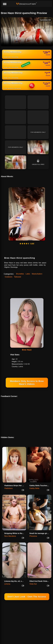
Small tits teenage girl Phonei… (40, 528)
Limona (7, 579)
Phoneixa (33, 531)
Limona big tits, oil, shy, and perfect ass (15, 576)
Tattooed (17, 277)
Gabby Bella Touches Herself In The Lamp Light (40, 480)
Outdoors (9, 277)
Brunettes (20, 274)
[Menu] (5, 4)
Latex (28, 274)
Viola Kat (33, 579)
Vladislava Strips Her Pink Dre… (15, 480)
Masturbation (37, 274)
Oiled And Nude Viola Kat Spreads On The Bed (40, 576)
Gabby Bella (34, 483)
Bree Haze (27, 350)
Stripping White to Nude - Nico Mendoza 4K (15, 528)
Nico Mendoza (10, 531)
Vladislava (8, 483)
